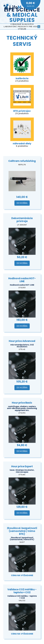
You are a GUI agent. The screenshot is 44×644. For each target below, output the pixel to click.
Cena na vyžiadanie (22, 575)
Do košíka (22, 203)
